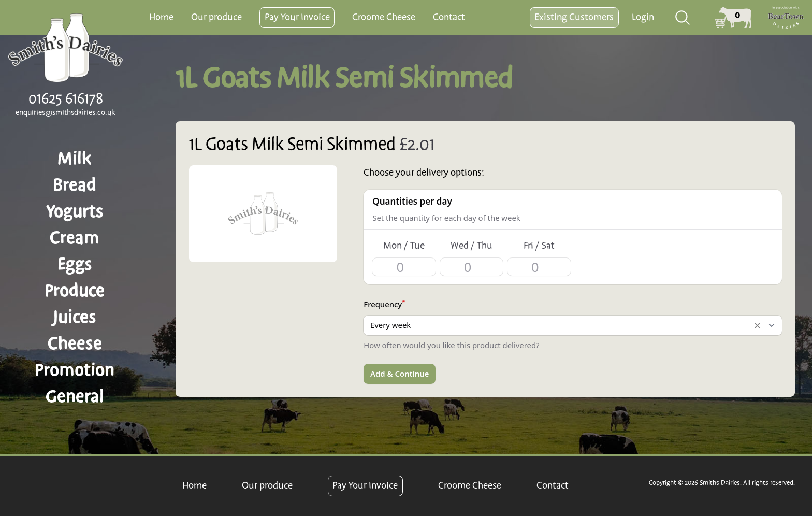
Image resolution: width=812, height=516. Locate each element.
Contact (449, 17)
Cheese (75, 343)
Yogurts (75, 211)
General (75, 396)
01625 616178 (66, 99)
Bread (75, 185)
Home (161, 17)
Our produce (216, 17)
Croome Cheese (384, 17)
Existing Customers (574, 17)
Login (643, 17)
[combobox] (683, 18)
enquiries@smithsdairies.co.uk (66, 113)
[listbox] (572, 325)
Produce (75, 291)
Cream (75, 238)
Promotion (75, 370)
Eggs (75, 264)
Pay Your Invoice (297, 17)
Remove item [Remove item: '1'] (757, 325)
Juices (75, 317)
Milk (75, 159)
